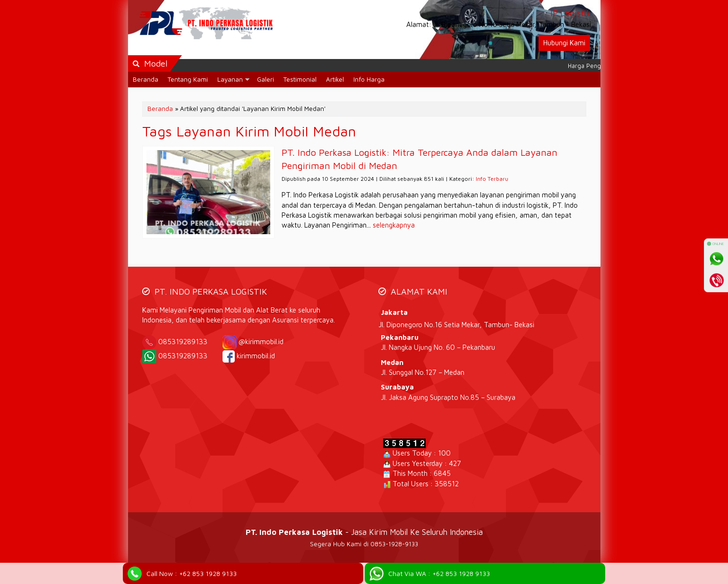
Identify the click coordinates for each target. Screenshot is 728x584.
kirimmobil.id (256, 356)
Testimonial (300, 79)
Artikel (335, 79)
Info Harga (369, 79)
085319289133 (189, 342)
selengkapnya (394, 225)
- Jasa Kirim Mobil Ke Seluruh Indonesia (364, 532)
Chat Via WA (439, 573)
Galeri (266, 79)
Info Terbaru (492, 179)
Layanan (230, 79)
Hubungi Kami (564, 43)
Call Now (192, 573)
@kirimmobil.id (261, 342)
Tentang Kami (188, 79)
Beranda (146, 79)
